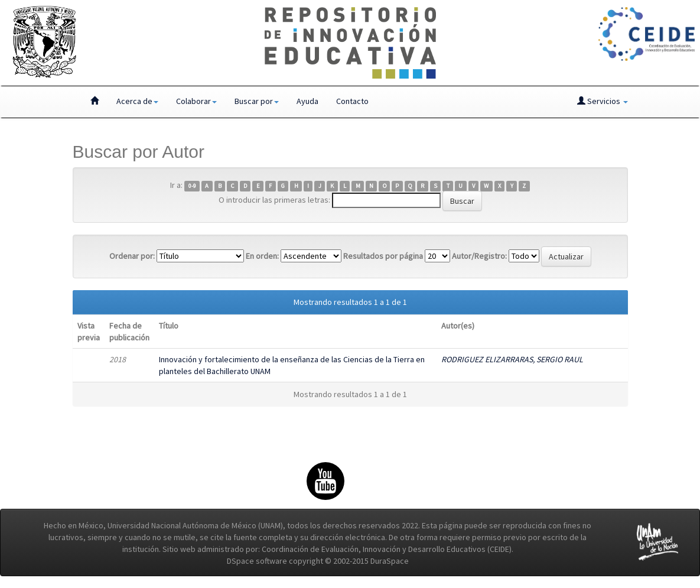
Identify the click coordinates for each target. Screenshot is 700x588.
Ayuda (307, 101)
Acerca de (137, 101)
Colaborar (196, 101)
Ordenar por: (132, 256)
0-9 (192, 186)
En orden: (262, 256)
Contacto (352, 101)
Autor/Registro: (479, 256)
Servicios (603, 101)
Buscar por (257, 101)
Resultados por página (383, 256)
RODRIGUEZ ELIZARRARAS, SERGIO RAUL (512, 359)
